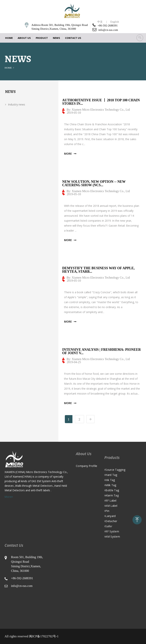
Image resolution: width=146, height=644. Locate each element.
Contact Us (73, 38)
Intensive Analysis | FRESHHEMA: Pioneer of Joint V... (101, 351)
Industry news (15, 104)
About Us (24, 38)
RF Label (110, 501)
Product (42, 38)
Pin (107, 511)
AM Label (111, 506)
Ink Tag (110, 480)
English (115, 22)
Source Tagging (115, 470)
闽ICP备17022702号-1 (44, 636)
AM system (112, 537)
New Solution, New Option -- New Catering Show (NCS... (94, 183)
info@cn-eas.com (108, 30)
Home (9, 38)
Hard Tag (111, 475)
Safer (108, 526)
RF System (112, 531)
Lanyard (110, 516)
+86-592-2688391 (108, 26)
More (70, 154)
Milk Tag (110, 485)
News (56, 38)
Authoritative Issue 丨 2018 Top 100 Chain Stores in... (101, 102)
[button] (140, 38)
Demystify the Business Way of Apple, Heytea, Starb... (98, 270)
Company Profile (87, 466)
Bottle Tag (112, 490)
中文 (100, 22)
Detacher (111, 521)
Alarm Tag (111, 495)
